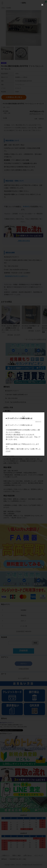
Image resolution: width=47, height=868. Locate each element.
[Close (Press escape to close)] (42, 5)
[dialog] (23, 434)
